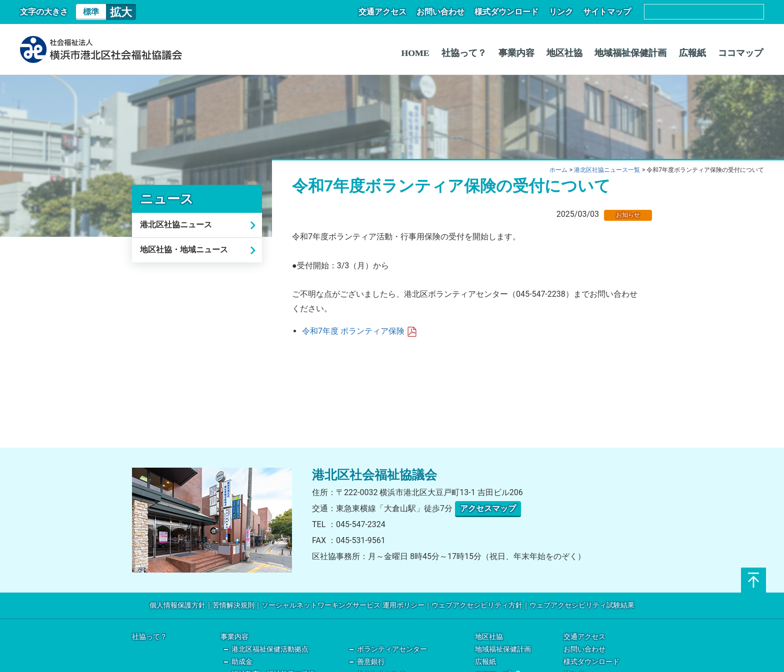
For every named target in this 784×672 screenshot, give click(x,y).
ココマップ (741, 53)
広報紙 (695, 53)
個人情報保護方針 (177, 605)
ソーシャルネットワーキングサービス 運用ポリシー (343, 605)
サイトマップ (608, 12)
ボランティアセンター (392, 649)
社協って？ (475, 53)
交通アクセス (392, 12)
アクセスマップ (488, 508)
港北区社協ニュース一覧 (607, 170)
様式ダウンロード (512, 12)
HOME (429, 53)
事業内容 (526, 53)
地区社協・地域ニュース (184, 250)
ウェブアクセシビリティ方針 (477, 605)
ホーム (558, 170)
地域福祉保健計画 (636, 53)
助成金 (242, 662)
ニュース (167, 199)
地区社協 (572, 53)
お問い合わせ (448, 12)
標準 (91, 12)
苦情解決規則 (233, 605)
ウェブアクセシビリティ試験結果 (582, 605)
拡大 (121, 12)
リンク (564, 12)
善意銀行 (371, 662)
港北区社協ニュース (176, 225)
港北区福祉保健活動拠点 (270, 649)
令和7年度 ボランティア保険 (359, 331)
